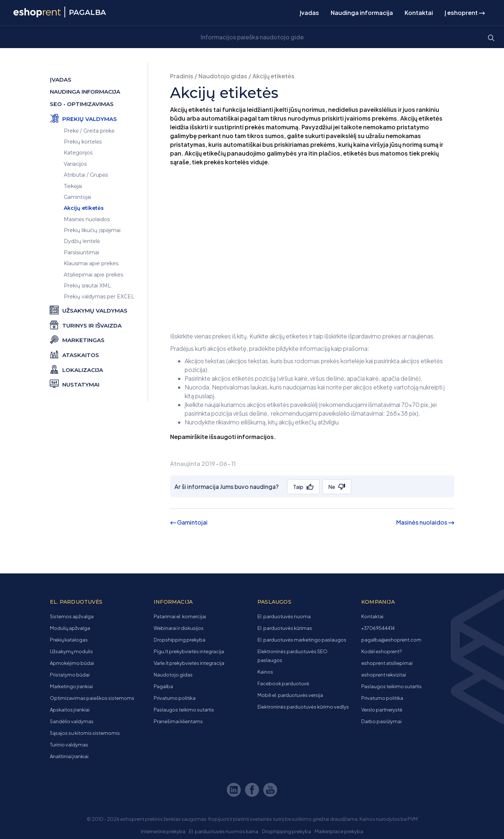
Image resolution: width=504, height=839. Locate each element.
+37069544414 (378, 628)
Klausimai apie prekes (91, 263)
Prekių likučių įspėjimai (92, 230)
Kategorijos (78, 153)
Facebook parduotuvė (283, 683)
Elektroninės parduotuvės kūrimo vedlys (303, 707)
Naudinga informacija (362, 13)
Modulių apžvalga (70, 628)
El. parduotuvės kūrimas (285, 628)
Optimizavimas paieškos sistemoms (92, 698)
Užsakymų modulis (71, 651)
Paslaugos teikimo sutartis (184, 710)
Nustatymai (75, 383)
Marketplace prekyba (339, 831)
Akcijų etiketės (84, 208)
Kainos (265, 672)
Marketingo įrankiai (71, 686)
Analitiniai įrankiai (69, 756)
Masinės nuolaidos (425, 522)
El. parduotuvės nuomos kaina (224, 831)
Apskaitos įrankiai (70, 710)
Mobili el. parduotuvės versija (290, 695)
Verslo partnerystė (382, 710)
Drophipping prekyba (286, 831)
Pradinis (182, 76)
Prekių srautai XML (87, 286)
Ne (333, 487)
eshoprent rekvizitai (384, 675)
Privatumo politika (175, 698)
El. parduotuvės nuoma (284, 616)
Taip (299, 487)
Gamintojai (189, 522)
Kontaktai (419, 13)
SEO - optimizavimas (82, 104)
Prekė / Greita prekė (89, 131)
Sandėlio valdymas (72, 721)
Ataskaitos (74, 354)
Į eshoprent (465, 13)
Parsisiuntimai (81, 252)
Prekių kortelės (83, 142)
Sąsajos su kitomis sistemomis (85, 733)
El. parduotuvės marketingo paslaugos (302, 640)
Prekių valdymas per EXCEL (99, 297)
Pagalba (163, 686)
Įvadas (309, 13)
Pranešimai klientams (178, 721)
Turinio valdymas (69, 745)
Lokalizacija (76, 369)
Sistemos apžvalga (72, 616)
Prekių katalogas (69, 640)
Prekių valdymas (83, 118)
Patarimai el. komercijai (180, 616)
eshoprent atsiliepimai (387, 663)
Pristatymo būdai (70, 675)
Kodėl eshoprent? (381, 651)
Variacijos (75, 164)
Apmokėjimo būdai (72, 663)
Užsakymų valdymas (89, 309)
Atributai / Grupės (86, 175)
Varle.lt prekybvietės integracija (189, 663)
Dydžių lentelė (82, 241)
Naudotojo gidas (223, 76)
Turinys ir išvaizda (86, 324)
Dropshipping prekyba (180, 640)
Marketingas (77, 339)
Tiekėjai (73, 186)
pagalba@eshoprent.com (391, 640)
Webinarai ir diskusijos (179, 628)
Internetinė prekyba (163, 831)
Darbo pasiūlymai (381, 721)
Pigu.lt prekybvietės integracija (189, 651)
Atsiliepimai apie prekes (93, 275)
